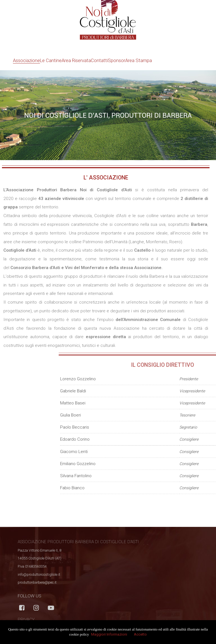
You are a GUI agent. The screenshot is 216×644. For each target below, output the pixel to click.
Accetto (140, 634)
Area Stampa (139, 60)
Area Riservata (76, 60)
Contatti (99, 60)
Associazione (26, 60)
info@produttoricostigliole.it (39, 574)
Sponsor (116, 60)
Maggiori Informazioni (109, 634)
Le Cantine (51, 60)
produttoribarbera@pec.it (37, 582)
